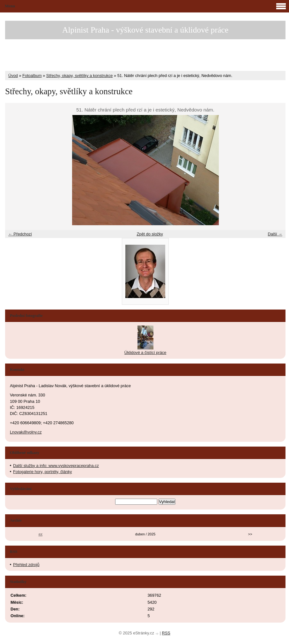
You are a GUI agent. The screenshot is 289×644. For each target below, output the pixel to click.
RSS (166, 633)
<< (40, 534)
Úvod (13, 76)
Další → (275, 234)
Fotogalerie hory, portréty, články (42, 472)
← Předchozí (20, 234)
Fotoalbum (32, 76)
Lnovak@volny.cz (26, 432)
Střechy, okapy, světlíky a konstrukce (80, 76)
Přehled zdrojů (26, 565)
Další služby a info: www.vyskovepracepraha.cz (56, 466)
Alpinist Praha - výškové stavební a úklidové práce (145, 30)
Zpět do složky (150, 234)
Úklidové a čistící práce (145, 353)
